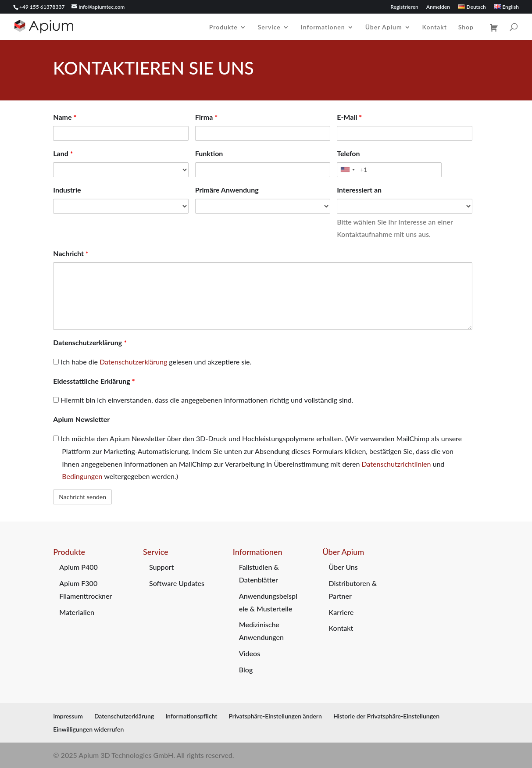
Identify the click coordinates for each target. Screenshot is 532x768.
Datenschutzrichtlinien (396, 464)
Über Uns (343, 567)
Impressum (68, 716)
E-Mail (349, 117)
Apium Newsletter (81, 419)
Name (65, 117)
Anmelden (438, 7)
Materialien (77, 612)
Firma (206, 117)
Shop (466, 27)
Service (269, 27)
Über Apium (384, 27)
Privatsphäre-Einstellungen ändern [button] (275, 716)
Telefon (348, 153)
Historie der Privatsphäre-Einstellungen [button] (386, 716)
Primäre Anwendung (227, 190)
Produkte (223, 27)
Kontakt (435, 27)
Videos (250, 653)
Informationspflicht (191, 716)
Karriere (341, 612)
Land (63, 153)
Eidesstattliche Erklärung (94, 381)
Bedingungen (82, 476)
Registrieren (404, 7)
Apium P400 (79, 567)
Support (161, 567)
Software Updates (177, 583)
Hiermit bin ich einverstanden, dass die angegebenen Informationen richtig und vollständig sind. (203, 400)
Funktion (209, 153)
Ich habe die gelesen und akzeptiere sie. (152, 362)
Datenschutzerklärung (90, 342)
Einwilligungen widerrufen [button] (88, 729)
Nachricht (71, 253)
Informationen (323, 27)
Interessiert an (359, 190)
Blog (246, 670)
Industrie (67, 190)
